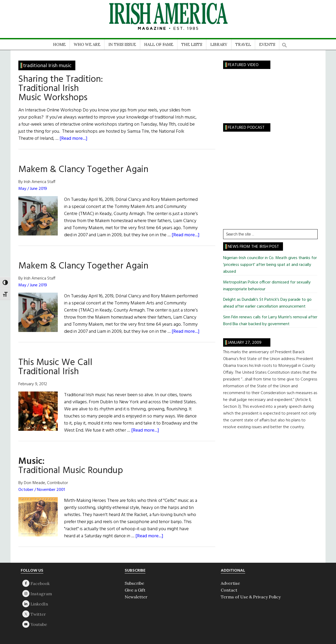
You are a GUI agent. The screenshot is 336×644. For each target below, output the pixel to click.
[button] (285, 43)
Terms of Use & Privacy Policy (251, 597)
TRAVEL (243, 44)
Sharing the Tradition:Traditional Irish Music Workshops (61, 89)
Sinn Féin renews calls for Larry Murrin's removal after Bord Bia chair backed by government (270, 321)
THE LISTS (192, 44)
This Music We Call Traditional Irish (55, 367)
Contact (229, 590)
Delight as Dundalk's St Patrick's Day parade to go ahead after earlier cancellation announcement (267, 303)
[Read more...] (73, 139)
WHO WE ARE (87, 44)
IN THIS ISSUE (122, 44)
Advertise (230, 583)
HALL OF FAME (159, 44)
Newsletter (136, 597)
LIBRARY (219, 44)
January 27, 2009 (245, 343)
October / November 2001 (42, 490)
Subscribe (134, 583)
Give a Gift (135, 590)
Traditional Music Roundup (71, 466)
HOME (59, 44)
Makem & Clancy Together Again (83, 170)
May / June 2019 (33, 189)
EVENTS (267, 44)
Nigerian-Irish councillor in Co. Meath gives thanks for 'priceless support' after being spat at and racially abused (270, 265)
